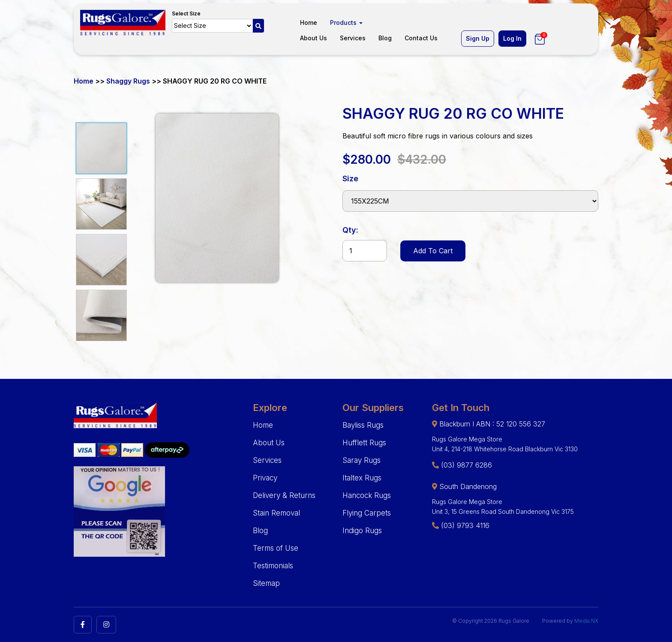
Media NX (586, 621)
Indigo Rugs (362, 531)
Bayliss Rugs (363, 425)
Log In (512, 38)
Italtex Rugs (362, 478)
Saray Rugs (361, 460)
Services (353, 38)
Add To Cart (433, 251)
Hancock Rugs (367, 495)
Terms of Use (276, 548)
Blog (385, 38)
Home (309, 22)
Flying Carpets (367, 513)
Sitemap (266, 583)
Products (346, 22)
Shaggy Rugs (128, 81)
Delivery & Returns (284, 495)
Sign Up (478, 38)
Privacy (265, 478)
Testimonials (273, 566)
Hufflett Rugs (364, 443)
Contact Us (421, 38)
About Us (313, 38)
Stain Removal (276, 513)
